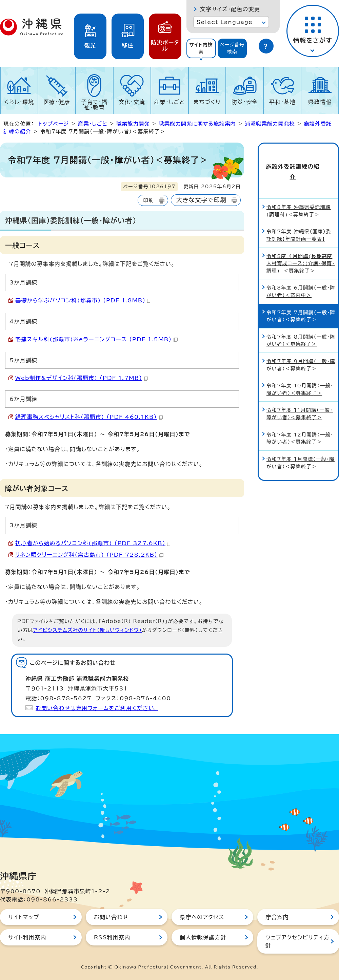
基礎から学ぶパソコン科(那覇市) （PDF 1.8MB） (83, 300)
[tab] (201, 48)
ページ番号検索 (232, 48)
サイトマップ (24, 917)
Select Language (225, 22)
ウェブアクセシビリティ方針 (297, 941)
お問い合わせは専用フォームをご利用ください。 (97, 708)
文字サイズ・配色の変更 (230, 9)
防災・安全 (245, 102)
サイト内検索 (201, 48)
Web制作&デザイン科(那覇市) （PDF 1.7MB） (82, 378)
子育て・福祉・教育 (95, 105)
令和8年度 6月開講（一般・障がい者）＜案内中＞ (301, 270)
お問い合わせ (111, 917)
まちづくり (207, 102)
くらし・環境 (19, 102)
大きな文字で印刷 (201, 200)
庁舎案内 (277, 917)
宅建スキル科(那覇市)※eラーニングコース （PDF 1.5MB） (96, 339)
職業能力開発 (133, 124)
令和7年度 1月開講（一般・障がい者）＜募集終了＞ (301, 441)
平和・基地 (282, 102)
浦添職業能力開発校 (270, 124)
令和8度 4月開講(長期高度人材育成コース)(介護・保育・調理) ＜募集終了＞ (301, 242)
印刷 (148, 200)
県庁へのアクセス (202, 917)
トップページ (54, 124)
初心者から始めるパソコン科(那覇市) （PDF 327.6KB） (93, 543)
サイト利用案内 (27, 937)
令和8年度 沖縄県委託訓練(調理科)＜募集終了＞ (299, 189)
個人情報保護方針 (203, 937)
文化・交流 (132, 102)
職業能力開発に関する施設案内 (197, 124)
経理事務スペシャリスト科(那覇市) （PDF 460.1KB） (89, 417)
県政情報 (320, 102)
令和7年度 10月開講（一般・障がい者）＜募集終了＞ (300, 368)
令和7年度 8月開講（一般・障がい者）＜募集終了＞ (301, 319)
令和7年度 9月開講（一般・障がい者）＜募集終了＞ (301, 344)
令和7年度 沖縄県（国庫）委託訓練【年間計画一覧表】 (299, 214)
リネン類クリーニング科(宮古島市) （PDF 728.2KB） (89, 555)
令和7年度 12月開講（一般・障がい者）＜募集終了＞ (300, 417)
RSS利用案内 (112, 937)
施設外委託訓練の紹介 (298, 161)
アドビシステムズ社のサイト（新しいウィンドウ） (87, 630)
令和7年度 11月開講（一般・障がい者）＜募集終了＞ (300, 392)
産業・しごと (169, 102)
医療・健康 (57, 102)
